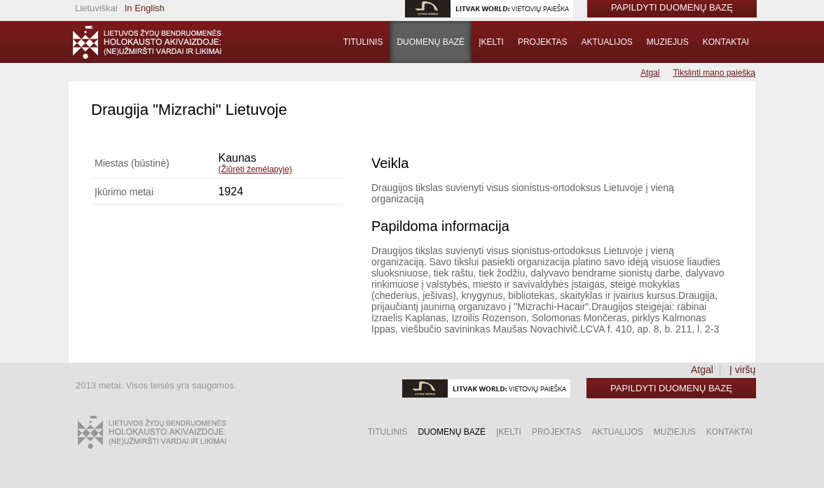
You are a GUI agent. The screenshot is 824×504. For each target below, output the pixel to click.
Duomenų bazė (431, 42)
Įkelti (491, 42)
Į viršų (742, 370)
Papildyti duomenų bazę (671, 388)
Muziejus (668, 42)
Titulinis (363, 42)
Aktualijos (606, 42)
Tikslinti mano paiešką (714, 73)
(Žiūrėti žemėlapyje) (255, 169)
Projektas (542, 42)
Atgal (650, 73)
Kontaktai (726, 42)
